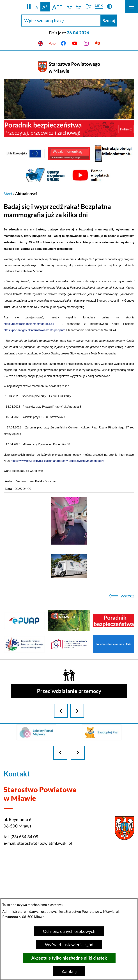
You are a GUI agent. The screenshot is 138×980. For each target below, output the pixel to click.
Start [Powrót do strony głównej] (8, 194)
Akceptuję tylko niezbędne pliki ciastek (69, 958)
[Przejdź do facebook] (63, 44)
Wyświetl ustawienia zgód (69, 944)
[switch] (69, 7)
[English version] (40, 44)
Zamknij (69, 971)
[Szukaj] (109, 21)
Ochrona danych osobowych (69, 931)
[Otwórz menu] (132, 6)
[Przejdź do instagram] (86, 44)
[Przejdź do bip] (52, 44)
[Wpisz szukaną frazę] (61, 21)
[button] (29, 7)
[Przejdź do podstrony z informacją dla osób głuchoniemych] (98, 44)
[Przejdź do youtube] (75, 44)
